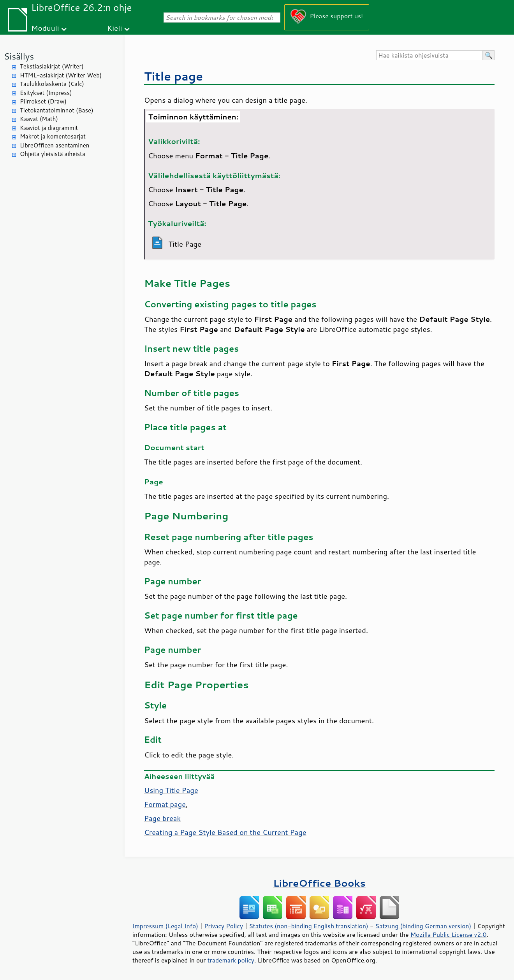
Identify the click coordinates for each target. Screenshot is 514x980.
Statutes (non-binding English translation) (308, 926)
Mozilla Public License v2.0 (449, 934)
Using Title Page (171, 790)
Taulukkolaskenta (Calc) (52, 84)
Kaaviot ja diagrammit (49, 128)
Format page (165, 804)
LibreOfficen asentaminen (55, 145)
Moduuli (45, 28)
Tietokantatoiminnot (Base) (57, 110)
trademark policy (231, 960)
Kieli (114, 28)
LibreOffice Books (319, 883)
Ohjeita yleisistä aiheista (53, 154)
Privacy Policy (224, 926)
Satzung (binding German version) (423, 926)
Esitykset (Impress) (46, 93)
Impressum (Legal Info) (165, 926)
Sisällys (19, 56)
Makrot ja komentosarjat (53, 136)
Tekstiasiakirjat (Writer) (52, 66)
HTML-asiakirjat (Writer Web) (61, 75)
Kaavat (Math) (39, 119)
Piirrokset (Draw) (43, 101)
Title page (173, 76)
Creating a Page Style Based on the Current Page (225, 832)
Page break (162, 818)
